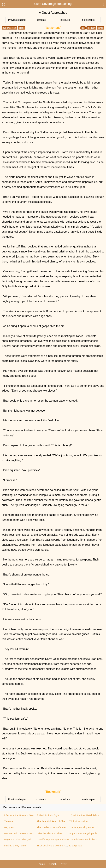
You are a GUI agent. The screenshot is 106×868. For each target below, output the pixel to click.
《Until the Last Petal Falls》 (85, 815)
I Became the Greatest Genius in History (26, 815)
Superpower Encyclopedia (83, 833)
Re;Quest (9, 827)
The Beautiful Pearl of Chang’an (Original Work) (62, 821)
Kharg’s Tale (76, 846)
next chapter (89, 20)
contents (41, 20)
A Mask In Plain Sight (48, 815)
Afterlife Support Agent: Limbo (53, 840)
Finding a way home (15, 846)
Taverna (9, 821)
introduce (65, 20)
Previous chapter (17, 20)
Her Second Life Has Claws (19, 833)
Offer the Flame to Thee (49, 833)
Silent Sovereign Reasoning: (53, 4)
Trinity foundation (78, 821)
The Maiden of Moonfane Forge (54, 827)
